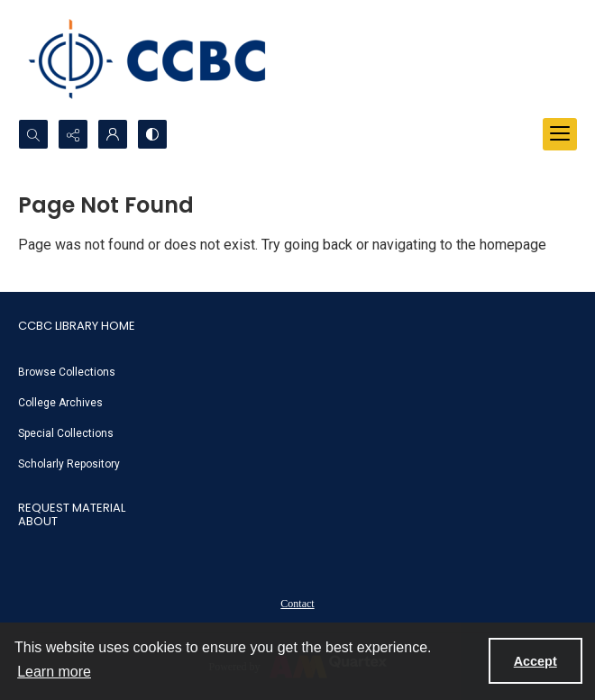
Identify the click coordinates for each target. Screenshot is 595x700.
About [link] (38, 521)
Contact (297, 604)
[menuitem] (297, 371)
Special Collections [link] (66, 433)
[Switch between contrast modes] (152, 134)
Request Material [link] (72, 508)
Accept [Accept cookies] (535, 661)
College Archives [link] (60, 403)
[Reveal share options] (73, 134)
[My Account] (113, 134)
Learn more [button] (54, 672)
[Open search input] (33, 134)
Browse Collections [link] (67, 372)
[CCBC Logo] (162, 59)
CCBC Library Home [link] (77, 326)
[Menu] (560, 134)
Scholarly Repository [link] (69, 464)
